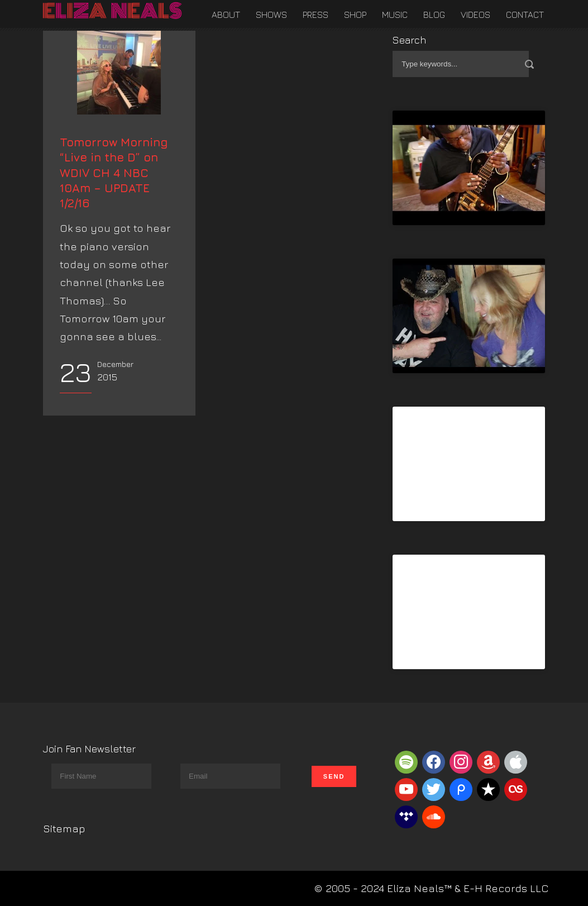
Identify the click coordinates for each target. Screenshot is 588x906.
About (226, 15)
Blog (434, 15)
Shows (271, 15)
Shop (355, 15)
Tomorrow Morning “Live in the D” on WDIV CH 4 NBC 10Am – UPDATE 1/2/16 (114, 241)
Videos (475, 15)
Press (315, 15)
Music (395, 15)
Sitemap (64, 828)
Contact (525, 15)
